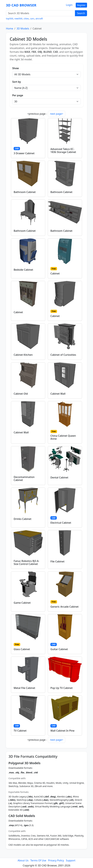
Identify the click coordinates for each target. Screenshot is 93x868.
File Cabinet (57, 561)
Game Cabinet (22, 603)
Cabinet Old (21, 394)
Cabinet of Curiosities (63, 355)
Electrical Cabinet (61, 523)
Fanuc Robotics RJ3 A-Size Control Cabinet (26, 562)
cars (32, 19)
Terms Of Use (38, 860)
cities (26, 19)
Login (69, 5)
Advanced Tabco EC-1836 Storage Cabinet (63, 151)
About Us (23, 860)
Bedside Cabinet (23, 270)
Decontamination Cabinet (24, 479)
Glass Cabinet (22, 649)
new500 (18, 19)
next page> (57, 114)
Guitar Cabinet (59, 649)
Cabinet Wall (58, 394)
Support (71, 860)
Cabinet (55, 273)
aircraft (39, 19)
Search (81, 13)
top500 (10, 19)
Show (16, 68)
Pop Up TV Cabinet (62, 688)
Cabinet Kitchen (23, 355)
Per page (18, 95)
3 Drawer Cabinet (24, 153)
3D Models (23, 29)
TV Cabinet (20, 731)
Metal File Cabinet (24, 688)
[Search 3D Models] (41, 13)
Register (81, 5)
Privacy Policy (56, 860)
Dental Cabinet (59, 477)
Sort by (17, 82)
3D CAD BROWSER (21, 5)
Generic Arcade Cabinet (64, 607)
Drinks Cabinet (23, 519)
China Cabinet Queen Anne (63, 437)
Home (10, 29)
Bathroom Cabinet (25, 192)
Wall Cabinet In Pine (62, 731)
